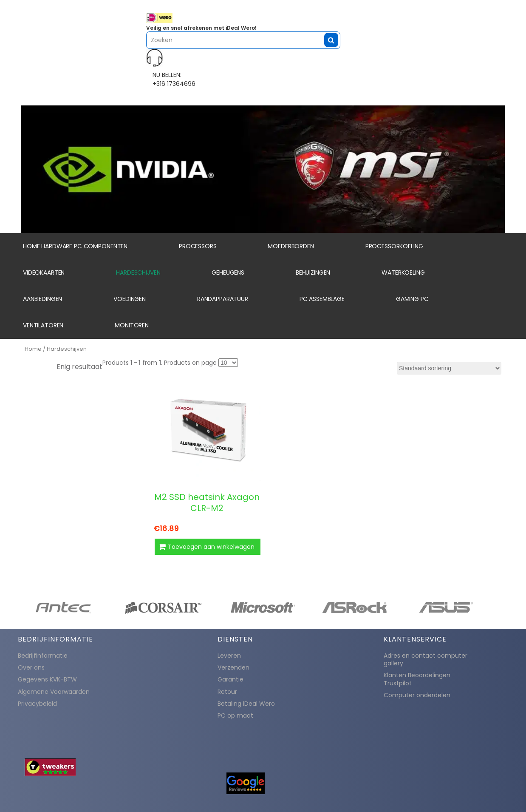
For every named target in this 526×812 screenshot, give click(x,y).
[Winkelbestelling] (449, 368)
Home (33, 349)
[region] (263, 169)
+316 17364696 (174, 84)
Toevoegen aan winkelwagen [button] (211, 547)
